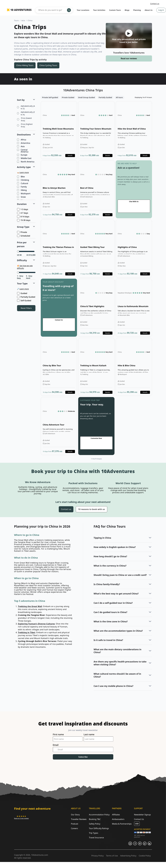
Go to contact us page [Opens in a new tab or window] (134, 189)
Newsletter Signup (142, 815)
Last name (89, 734)
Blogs (127, 10)
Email (56, 745)
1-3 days (23, 209)
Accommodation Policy (99, 815)
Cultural (23, 183)
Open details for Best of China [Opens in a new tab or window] (96, 189)
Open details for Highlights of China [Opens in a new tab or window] (134, 248)
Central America (23, 151)
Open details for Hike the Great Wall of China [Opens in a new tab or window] (134, 130)
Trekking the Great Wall (30, 606)
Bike (21, 177)
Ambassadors (118, 819)
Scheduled (24, 236)
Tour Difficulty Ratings (99, 828)
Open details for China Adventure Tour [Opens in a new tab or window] (59, 426)
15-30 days (24, 220)
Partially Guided (26, 297)
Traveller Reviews (79, 819)
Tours (17, 20)
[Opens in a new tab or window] (21, 817)
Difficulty (22, 260)
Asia (23, 20)
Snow (22, 197)
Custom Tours (115, 10)
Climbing (23, 180)
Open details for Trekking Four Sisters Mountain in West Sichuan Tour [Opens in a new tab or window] (96, 130)
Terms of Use (112, 856)
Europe (22, 155)
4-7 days (23, 213)
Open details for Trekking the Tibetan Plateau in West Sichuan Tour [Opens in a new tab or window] (59, 248)
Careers (74, 828)
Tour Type (22, 283)
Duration (22, 204)
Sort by (21, 100)
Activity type (24, 167)
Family (22, 187)
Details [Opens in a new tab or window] (70, 156)
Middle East (24, 158)
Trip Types (93, 833)
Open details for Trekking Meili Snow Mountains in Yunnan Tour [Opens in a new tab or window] (59, 130)
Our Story (75, 815)
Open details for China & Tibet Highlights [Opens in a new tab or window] (96, 308)
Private (22, 232)
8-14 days (23, 217)
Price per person (22, 244)
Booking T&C (95, 819)
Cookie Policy (145, 856)
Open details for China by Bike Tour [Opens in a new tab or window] (59, 367)
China (30, 20)
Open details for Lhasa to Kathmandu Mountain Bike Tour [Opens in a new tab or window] (134, 308)
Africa (22, 140)
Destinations (24, 135)
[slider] (18, 251)
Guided (22, 293)
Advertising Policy (128, 856)
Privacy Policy (98, 856)
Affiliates (116, 815)
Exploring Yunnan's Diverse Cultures (36, 624)
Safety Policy (95, 824)
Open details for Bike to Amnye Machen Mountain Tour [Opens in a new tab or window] (59, 189)
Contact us (155, 4)
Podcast (75, 824)
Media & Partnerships (122, 824)
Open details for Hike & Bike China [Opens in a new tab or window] (134, 367)
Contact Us (139, 819)
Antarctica (24, 143)
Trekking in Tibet (27, 632)
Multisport (24, 194)
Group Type (23, 227)
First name (58, 734)
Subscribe (83, 757)
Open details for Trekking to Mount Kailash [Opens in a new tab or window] (96, 367)
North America (26, 162)
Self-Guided (24, 301)
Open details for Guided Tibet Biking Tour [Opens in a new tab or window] (96, 248)
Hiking (22, 190)
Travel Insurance (96, 838)
